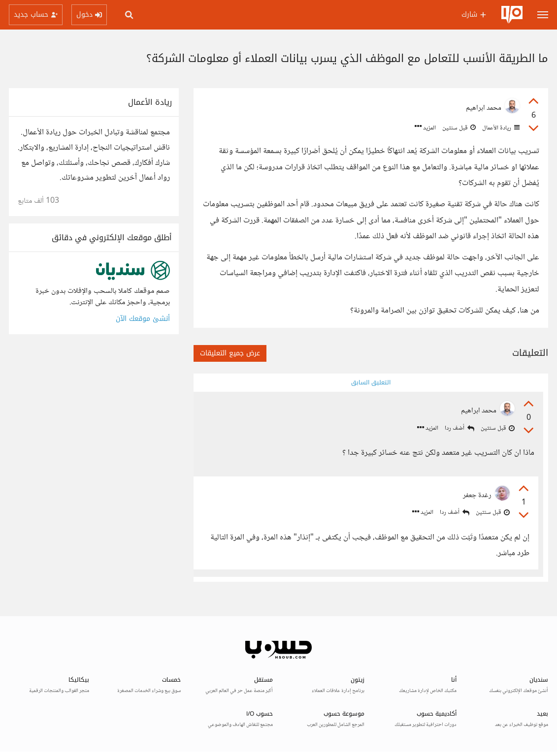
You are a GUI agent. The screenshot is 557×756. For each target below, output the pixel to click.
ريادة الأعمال (500, 128)
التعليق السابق (371, 382)
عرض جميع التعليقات (230, 353)
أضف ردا (459, 428)
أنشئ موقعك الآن (143, 319)
